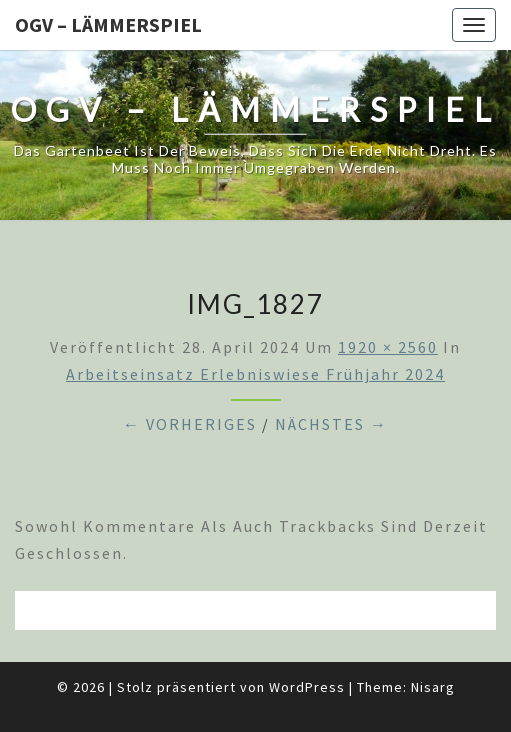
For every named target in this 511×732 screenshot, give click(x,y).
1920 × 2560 (388, 347)
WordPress (307, 687)
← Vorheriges (190, 424)
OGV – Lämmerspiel (108, 24)
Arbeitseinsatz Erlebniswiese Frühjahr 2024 (255, 374)
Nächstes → (331, 424)
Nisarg (433, 687)
